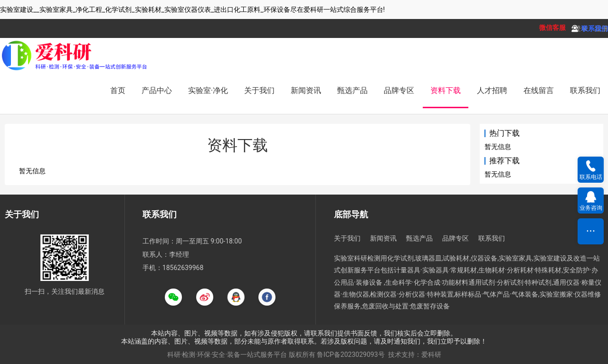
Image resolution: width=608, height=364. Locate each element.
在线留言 (539, 90)
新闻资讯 (306, 90)
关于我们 (259, 90)
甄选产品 (352, 90)
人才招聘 (492, 90)
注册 (601, 28)
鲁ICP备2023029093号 (351, 355)
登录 (581, 28)
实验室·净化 (208, 90)
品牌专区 (399, 90)
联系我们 (585, 90)
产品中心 (157, 90)
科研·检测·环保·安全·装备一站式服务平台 (227, 355)
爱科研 (431, 355)
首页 (118, 90)
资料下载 (446, 90)
